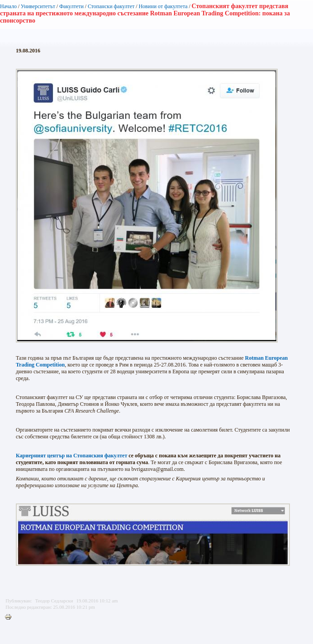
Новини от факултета (163, 6)
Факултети (71, 6)
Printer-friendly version (10, 617)
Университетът (38, 6)
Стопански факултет (111, 6)
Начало (8, 6)
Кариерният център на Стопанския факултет (71, 456)
